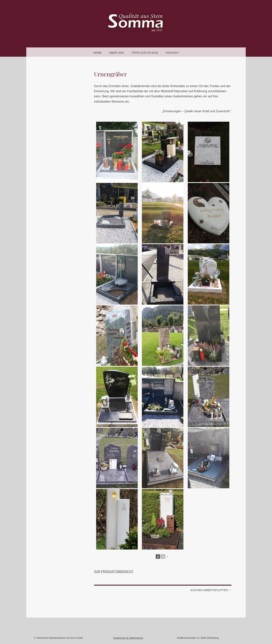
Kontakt (172, 53)
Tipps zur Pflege (145, 53)
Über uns (117, 53)
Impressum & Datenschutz (128, 638)
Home (97, 53)
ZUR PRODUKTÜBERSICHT (114, 572)
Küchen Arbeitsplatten (211, 590)
